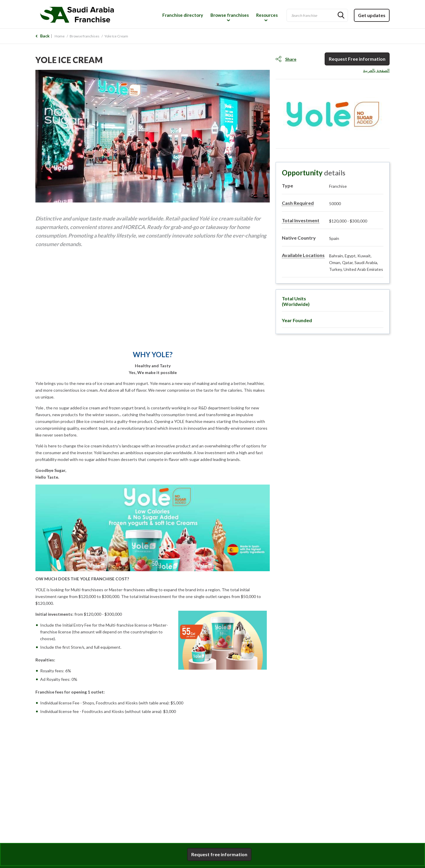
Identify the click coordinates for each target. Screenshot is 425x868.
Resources (267, 15)
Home (60, 36)
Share (291, 59)
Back (45, 36)
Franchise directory (183, 15)
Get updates (372, 15)
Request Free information (357, 59)
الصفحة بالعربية (376, 70)
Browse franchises (230, 15)
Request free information (219, 854)
